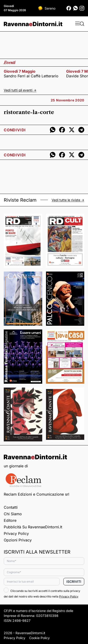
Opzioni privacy (18, 540)
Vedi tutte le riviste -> (68, 200)
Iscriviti (74, 581)
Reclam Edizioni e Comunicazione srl (36, 494)
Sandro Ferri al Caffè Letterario (31, 76)
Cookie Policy (39, 638)
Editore (10, 520)
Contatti (11, 507)
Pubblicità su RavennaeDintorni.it (33, 527)
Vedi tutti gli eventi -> (20, 90)
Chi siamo (13, 514)
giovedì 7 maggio (20, 71)
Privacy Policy (16, 533)
